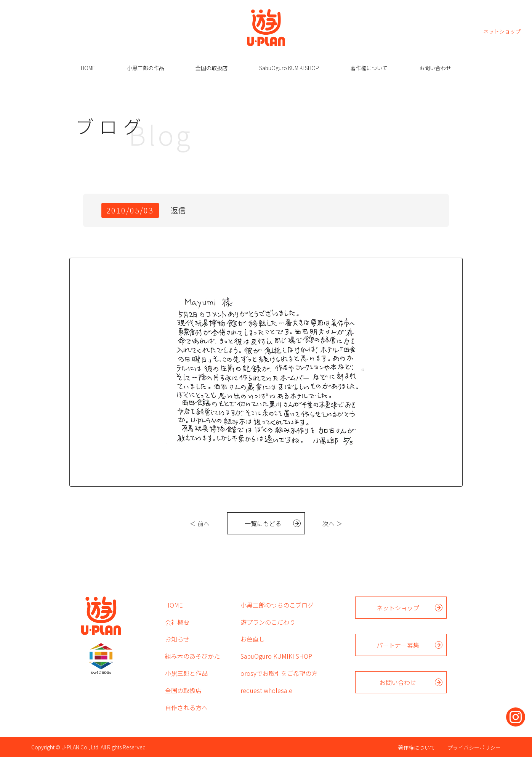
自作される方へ (186, 707)
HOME (88, 68)
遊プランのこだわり (268, 622)
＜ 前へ (200, 523)
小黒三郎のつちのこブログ (277, 605)
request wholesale (266, 690)
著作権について (369, 68)
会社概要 (177, 622)
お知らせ (177, 639)
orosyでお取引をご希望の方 (279, 673)
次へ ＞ (332, 523)
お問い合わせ (435, 68)
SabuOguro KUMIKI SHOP (289, 68)
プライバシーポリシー (474, 747)
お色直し (253, 639)
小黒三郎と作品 (186, 673)
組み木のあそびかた (192, 656)
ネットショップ (502, 31)
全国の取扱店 (212, 68)
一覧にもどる (263, 523)
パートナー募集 (398, 645)
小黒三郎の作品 (146, 68)
